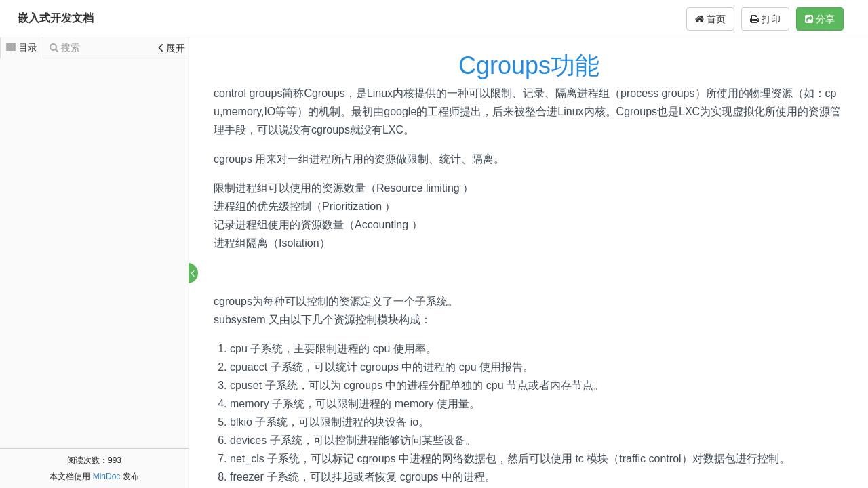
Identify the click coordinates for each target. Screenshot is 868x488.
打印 (765, 19)
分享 (820, 19)
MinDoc (107, 476)
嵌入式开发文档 (56, 18)
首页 (710, 19)
